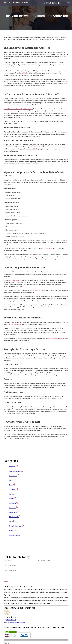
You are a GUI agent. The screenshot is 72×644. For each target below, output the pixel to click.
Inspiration (14, 503)
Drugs (12, 485)
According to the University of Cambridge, (18, 109)
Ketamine (13, 508)
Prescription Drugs (16, 526)
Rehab (12, 530)
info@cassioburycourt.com (16, 623)
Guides (13, 494)
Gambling (13, 489)
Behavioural (14, 476)
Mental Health (15, 517)
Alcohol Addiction (16, 471)
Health (13, 499)
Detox (12, 480)
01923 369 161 (11, 620)
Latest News (14, 512)
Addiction (13, 467)
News (12, 521)
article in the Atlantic (14, 280)
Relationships (15, 535)
